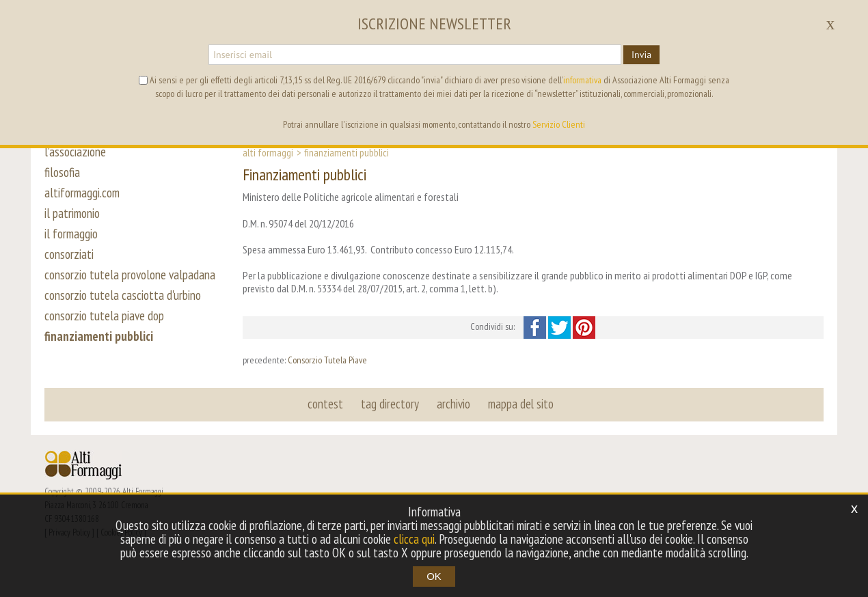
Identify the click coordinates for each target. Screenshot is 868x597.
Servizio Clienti (559, 124)
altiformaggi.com (82, 193)
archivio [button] (453, 404)
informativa (582, 80)
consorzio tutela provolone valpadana (130, 275)
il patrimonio (72, 213)
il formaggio (71, 234)
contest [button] (325, 404)
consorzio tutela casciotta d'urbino (123, 295)
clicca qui (414, 539)
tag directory (390, 404)
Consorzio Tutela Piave (327, 360)
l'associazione (75, 152)
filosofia (62, 172)
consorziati (69, 254)
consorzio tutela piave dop (104, 316)
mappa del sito (521, 404)
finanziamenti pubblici (99, 336)
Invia (641, 55)
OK (434, 576)
